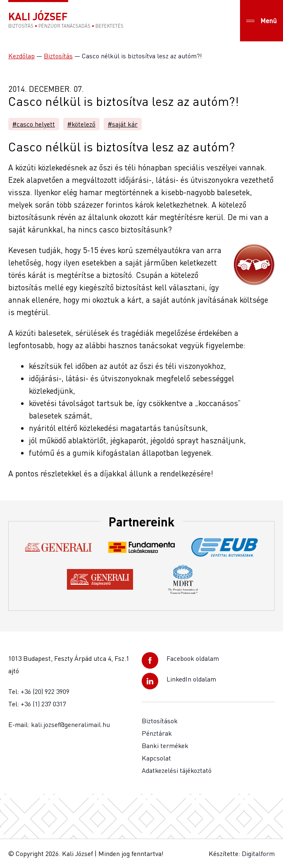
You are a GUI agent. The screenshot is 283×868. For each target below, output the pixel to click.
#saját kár (123, 124)
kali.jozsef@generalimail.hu (70, 725)
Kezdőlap (21, 56)
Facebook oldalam (193, 658)
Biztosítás (58, 56)
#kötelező (81, 124)
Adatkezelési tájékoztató (177, 770)
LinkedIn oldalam (191, 679)
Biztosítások (160, 721)
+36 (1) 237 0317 (43, 704)
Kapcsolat (156, 758)
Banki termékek (165, 746)
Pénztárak (157, 733)
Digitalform (258, 854)
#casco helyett (34, 124)
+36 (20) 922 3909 (45, 691)
